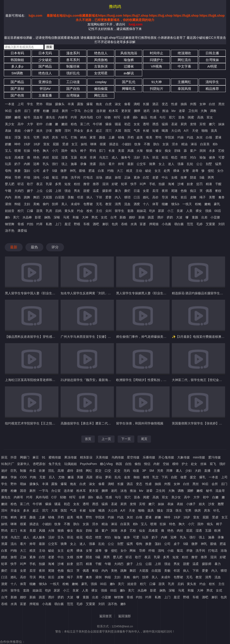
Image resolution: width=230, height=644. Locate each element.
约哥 (74, 117)
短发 (68, 184)
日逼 (137, 191)
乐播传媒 (149, 457)
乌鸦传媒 (118, 457)
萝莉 (108, 477)
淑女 (118, 104)
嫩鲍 (208, 204)
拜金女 (79, 131)
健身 (212, 157)
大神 (85, 217)
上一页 (106, 439)
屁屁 (55, 157)
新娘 (142, 217)
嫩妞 (64, 124)
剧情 (80, 471)
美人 (64, 204)
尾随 (174, 191)
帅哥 (121, 164)
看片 (112, 164)
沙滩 (181, 184)
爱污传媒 (215, 457)
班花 (155, 157)
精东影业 (86, 457)
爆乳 (202, 477)
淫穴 (108, 131)
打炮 (74, 137)
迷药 (146, 111)
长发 (112, 151)
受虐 (65, 144)
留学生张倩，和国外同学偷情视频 (140, 423)
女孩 (166, 144)
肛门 (102, 151)
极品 (144, 117)
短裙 (155, 131)
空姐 (166, 464)
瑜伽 (203, 157)
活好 (137, 157)
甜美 (40, 211)
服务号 (126, 157)
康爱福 (22, 231)
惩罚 (199, 184)
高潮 (61, 471)
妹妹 (221, 124)
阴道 (193, 177)
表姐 (18, 131)
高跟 (89, 477)
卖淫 (155, 191)
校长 (90, 211)
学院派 (170, 137)
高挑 (200, 117)
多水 (90, 131)
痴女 (168, 151)
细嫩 (165, 204)
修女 (159, 151)
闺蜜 (191, 117)
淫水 (175, 144)
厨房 (184, 124)
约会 (80, 211)
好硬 (115, 184)
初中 (40, 124)
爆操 (108, 124)
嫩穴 (212, 124)
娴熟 (47, 217)
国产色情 (17, 95)
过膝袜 (129, 66)
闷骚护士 (157, 60)
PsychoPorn (88, 464)
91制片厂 (8, 464)
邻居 (80, 197)
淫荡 (18, 137)
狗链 (18, 204)
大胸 (204, 111)
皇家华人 (23, 464)
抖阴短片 (157, 89)
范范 (190, 224)
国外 (64, 151)
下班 (99, 197)
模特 (175, 464)
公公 (199, 164)
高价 (155, 197)
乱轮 (190, 164)
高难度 (19, 157)
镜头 (74, 151)
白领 (209, 137)
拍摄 (162, 184)
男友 (77, 191)
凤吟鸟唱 (86, 117)
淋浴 (194, 144)
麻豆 (36, 457)
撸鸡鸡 (115, 7)
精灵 (129, 171)
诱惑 (155, 124)
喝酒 (165, 131)
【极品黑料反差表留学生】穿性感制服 (32, 337)
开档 (130, 137)
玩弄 (8, 164)
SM (151, 471)
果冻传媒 (71, 457)
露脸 (80, 104)
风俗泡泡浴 (129, 53)
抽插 (184, 104)
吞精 (124, 224)
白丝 (212, 104)
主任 (99, 211)
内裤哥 (63, 117)
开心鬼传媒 (166, 457)
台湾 (113, 217)
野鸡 (93, 151)
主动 (139, 171)
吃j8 (152, 211)
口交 (108, 471)
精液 (209, 184)
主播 (217, 471)
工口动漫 (73, 82)
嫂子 (30, 191)
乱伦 (118, 477)
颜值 (102, 137)
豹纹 (218, 191)
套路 (130, 211)
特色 (36, 151)
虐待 (70, 471)
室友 (46, 144)
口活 (137, 197)
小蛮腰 (215, 217)
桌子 (46, 171)
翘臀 (58, 131)
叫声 (143, 184)
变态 (165, 104)
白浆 (101, 171)
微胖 (64, 171)
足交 (117, 471)
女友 (137, 124)
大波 (179, 217)
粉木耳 (113, 111)
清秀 (118, 204)
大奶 (198, 471)
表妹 (8, 131)
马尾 (66, 217)
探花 (4, 457)
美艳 (18, 197)
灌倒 (8, 204)
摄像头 (60, 104)
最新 (130, 164)
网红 (89, 471)
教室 (108, 204)
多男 (58, 184)
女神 (203, 104)
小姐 (46, 177)
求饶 (64, 177)
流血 (127, 204)
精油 (184, 144)
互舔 (74, 157)
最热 (34, 247)
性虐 (174, 104)
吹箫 (42, 471)
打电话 (88, 177)
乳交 (155, 477)
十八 (146, 204)
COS (23, 477)
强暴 (181, 164)
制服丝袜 (73, 66)
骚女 (8, 137)
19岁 (27, 144)
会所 (18, 111)
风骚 (130, 151)
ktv (174, 111)
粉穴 (21, 211)
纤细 (27, 177)
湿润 (105, 184)
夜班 (165, 191)
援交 (193, 477)
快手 (134, 184)
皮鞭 (193, 197)
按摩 (184, 177)
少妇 (188, 471)
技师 (55, 204)
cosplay (101, 82)
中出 (165, 177)
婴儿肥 (10, 184)
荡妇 (27, 171)
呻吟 (18, 144)
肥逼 (92, 171)
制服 (23, 471)
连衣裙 (101, 111)
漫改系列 (73, 53)
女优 (104, 217)
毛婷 (199, 224)
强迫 (68, 191)
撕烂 (127, 191)
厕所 (65, 111)
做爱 (184, 477)
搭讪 (99, 477)
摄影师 (107, 191)
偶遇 (209, 191)
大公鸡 (176, 131)
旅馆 (118, 177)
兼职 (105, 224)
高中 (21, 124)
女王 (75, 144)
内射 (157, 464)
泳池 (156, 111)
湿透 (64, 157)
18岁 (37, 144)
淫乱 (51, 471)
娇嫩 (8, 144)
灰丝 (199, 137)
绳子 (203, 197)
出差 (204, 217)
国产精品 (45, 66)
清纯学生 (212, 82)
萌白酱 (179, 224)
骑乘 (152, 164)
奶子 (18, 164)
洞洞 (203, 151)
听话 (21, 184)
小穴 (55, 151)
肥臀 (37, 111)
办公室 (88, 111)
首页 (88, 439)
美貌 (71, 197)
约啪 (111, 171)
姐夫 (40, 131)
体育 (155, 204)
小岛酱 (166, 224)
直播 (207, 471)
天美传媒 (102, 457)
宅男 (36, 137)
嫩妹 (4, 477)
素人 (179, 471)
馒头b (175, 204)
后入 (52, 477)
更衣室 (126, 111)
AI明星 (212, 66)
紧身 (137, 177)
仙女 (8, 157)
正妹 (127, 177)
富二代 (85, 124)
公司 (36, 171)
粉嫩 (46, 111)
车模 (86, 224)
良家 (180, 211)
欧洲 (83, 157)
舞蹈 (36, 197)
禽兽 (221, 197)
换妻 (18, 171)
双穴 (172, 117)
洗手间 (75, 177)
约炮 (33, 477)
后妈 (58, 211)
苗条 (181, 117)
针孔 (64, 137)
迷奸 (4, 471)
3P (144, 471)
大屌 (118, 131)
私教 (49, 224)
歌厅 (30, 184)
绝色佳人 (101, 53)
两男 (211, 177)
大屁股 (47, 197)
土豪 (112, 137)
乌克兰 (104, 157)
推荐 (96, 184)
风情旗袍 (101, 60)
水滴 (134, 224)
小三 (170, 211)
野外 (40, 104)
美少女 (10, 124)
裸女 (199, 211)
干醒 (218, 184)
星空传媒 (133, 457)
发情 (193, 124)
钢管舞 (10, 224)
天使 (195, 131)
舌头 (146, 157)
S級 (202, 177)
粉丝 (77, 184)
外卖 (33, 471)
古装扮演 (101, 66)
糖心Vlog (106, 464)
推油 (165, 111)
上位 (40, 191)
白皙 (146, 177)
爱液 (218, 137)
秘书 (27, 117)
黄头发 (69, 211)
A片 (186, 131)
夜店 (40, 184)
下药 (165, 477)
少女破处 (45, 60)
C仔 (99, 117)
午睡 (8, 191)
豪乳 (217, 204)
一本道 (10, 104)
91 (44, 457)
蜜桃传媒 (55, 457)
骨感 (21, 224)
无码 (127, 471)
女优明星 (101, 73)
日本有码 (17, 53)
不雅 (147, 144)
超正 (99, 131)
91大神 (157, 82)
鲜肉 (83, 137)
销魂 (121, 137)
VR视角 (157, 66)
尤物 (61, 477)
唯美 (149, 137)
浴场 (99, 177)
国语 (55, 111)
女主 (158, 171)
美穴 (16, 217)
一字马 (76, 111)
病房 (46, 137)
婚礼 (146, 197)
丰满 (71, 104)
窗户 (193, 151)
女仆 (220, 171)
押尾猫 (154, 224)
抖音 (14, 457)
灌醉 (8, 117)
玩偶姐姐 (71, 464)
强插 (208, 211)
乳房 (49, 211)
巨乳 (14, 471)
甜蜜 (86, 191)
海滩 (171, 184)
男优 (95, 217)
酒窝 (137, 204)
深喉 (57, 217)
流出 (102, 164)
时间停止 (157, 53)
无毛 (99, 204)
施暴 (74, 164)
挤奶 (170, 217)
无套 (42, 477)
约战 (190, 137)
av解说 (129, 73)
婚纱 (132, 217)
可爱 (221, 157)
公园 (49, 191)
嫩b (7, 217)
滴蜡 (137, 104)
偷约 (46, 204)
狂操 (27, 151)
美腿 (80, 477)
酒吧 (96, 224)
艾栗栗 (210, 224)
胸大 (46, 151)
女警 (186, 171)
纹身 (137, 144)
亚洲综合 (45, 82)
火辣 (140, 151)
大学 (30, 124)
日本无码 (45, 53)
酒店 (155, 104)
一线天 (187, 204)
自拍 (128, 464)
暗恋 (174, 157)
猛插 (165, 124)
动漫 (136, 471)
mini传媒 (199, 457)
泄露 (93, 164)
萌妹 (49, 104)
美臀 (212, 197)
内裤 (27, 164)
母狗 (8, 171)
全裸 (126, 117)
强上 (64, 164)
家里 (93, 137)
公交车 (141, 164)
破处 (148, 171)
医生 (27, 137)
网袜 (8, 177)
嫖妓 (108, 177)
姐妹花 (142, 211)
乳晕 (49, 184)
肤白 (156, 144)
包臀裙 (88, 204)
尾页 (144, 439)
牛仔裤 (97, 124)
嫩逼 (71, 477)
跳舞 (27, 197)
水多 (212, 151)
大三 (120, 171)
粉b (215, 144)
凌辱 (195, 171)
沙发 (49, 131)
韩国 (119, 464)
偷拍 (138, 464)
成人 (115, 157)
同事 (170, 471)
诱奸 (160, 217)
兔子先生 (55, 464)
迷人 (171, 164)
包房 (115, 224)
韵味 (177, 151)
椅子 (83, 151)
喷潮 (18, 151)
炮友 (99, 104)
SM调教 (17, 73)
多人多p (17, 66)
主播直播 (45, 95)
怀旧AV (45, 89)
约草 (40, 224)
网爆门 (25, 457)
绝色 (36, 157)
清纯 (36, 177)
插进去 (114, 144)
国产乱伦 (129, 82)
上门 (58, 224)
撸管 (86, 184)
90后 (8, 111)
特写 (117, 117)
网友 (174, 197)
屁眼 (56, 144)
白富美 (205, 144)
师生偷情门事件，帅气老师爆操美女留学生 (146, 337)
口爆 (30, 211)
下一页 (126, 439)
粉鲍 (198, 204)
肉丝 (46, 157)
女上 (162, 164)
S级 (54, 171)
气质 (137, 131)
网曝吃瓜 (129, 89)
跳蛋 (151, 217)
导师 (18, 177)
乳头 (46, 164)
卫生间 (193, 111)
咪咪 (93, 144)
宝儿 (8, 151)
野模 (77, 224)
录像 (83, 164)
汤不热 (10, 231)
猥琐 (127, 197)
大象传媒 (184, 457)
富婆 (143, 224)
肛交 (98, 471)
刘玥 (221, 224)
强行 (55, 164)
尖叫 (108, 211)
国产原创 (17, 89)
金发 (127, 477)
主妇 (27, 204)
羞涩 (68, 224)
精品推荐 (212, 89)
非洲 (93, 157)
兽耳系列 (73, 60)
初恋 (127, 124)
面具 (214, 131)
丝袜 (203, 464)
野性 (159, 137)
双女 (210, 117)
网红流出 (184, 60)
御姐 (137, 477)
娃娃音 (10, 211)
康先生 (51, 117)
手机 (152, 184)
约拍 (30, 224)
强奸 (222, 464)
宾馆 (203, 124)
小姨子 (29, 131)
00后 (218, 211)
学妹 (14, 477)
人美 (189, 211)
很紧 (103, 144)
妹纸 (84, 144)
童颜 (195, 217)
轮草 (124, 184)
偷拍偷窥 (101, 89)
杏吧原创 (39, 464)
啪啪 (205, 131)
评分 (55, 247)
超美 (140, 137)
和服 (76, 217)
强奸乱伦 (73, 73)
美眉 (121, 151)
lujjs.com (35, 16)
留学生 (119, 211)
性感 (153, 117)
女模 (174, 177)
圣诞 (174, 124)
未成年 (75, 204)
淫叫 (68, 131)
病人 (90, 197)
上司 (21, 104)
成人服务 (39, 537)
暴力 (118, 191)
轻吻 (108, 117)
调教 (213, 111)
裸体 (176, 171)
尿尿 (161, 211)
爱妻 (108, 197)
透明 (146, 124)
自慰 (174, 477)
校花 (165, 157)
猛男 (218, 164)
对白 (193, 157)
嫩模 (18, 117)
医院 (127, 131)
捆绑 (137, 111)
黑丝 (221, 104)
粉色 (74, 124)
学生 (30, 104)
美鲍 (36, 204)
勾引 (163, 117)
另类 (160, 471)
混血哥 (38, 117)
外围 (193, 104)
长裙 (146, 131)
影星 (38, 217)
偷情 (146, 477)
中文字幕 (184, 66)
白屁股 (60, 197)
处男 (167, 171)
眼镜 (82, 171)
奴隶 (190, 184)
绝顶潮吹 (184, 53)
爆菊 (90, 104)
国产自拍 (73, 89)
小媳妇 (126, 144)
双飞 (213, 464)
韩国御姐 (17, 60)
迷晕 (182, 111)
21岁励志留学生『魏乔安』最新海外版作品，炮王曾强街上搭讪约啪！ (110, 380)
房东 (55, 137)
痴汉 (193, 191)
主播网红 (184, 82)
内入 (118, 197)
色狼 (184, 191)
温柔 (96, 191)
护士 (185, 464)
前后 (184, 197)
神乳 (73, 171)
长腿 (146, 104)
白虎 (108, 104)
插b (135, 117)
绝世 (184, 157)
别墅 (209, 164)
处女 (194, 464)
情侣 (147, 464)
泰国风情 (184, 89)
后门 (27, 111)
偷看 (127, 104)
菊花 (55, 177)
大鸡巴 (19, 191)
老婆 (155, 177)
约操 (181, 137)
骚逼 (118, 124)
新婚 (123, 217)
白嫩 (49, 124)
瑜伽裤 (129, 60)
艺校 (221, 151)
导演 (165, 197)
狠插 (149, 151)
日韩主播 (212, 53)
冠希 (36, 164)
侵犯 (211, 171)
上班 (58, 191)
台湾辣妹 (212, 60)
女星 (146, 191)
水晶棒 (27, 217)
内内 (8, 197)
